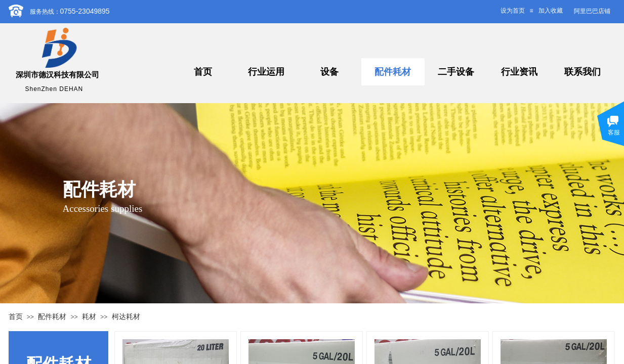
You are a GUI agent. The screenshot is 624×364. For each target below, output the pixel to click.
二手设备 (456, 72)
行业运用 (266, 72)
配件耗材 (393, 72)
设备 (329, 72)
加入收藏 (551, 11)
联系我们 (583, 72)
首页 (203, 72)
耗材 (89, 316)
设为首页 (513, 11)
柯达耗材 (126, 316)
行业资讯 (519, 72)
